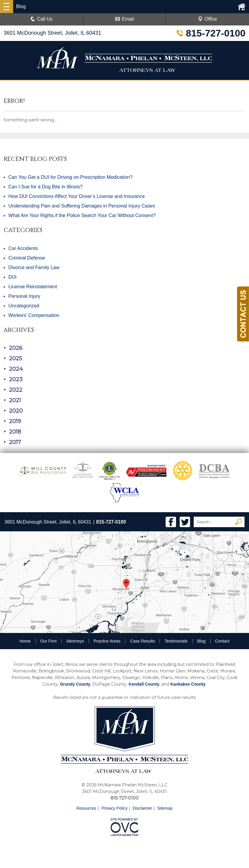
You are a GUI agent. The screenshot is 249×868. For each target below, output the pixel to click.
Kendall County (144, 684)
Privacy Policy (115, 808)
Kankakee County (188, 684)
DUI (13, 277)
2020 (13, 411)
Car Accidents (23, 248)
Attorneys (75, 641)
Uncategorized (24, 306)
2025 (13, 359)
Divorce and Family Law (34, 267)
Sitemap (165, 808)
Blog (201, 641)
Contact (222, 641)
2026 (13, 348)
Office (207, 19)
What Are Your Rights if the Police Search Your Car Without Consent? (82, 215)
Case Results (142, 641)
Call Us (42, 19)
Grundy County (75, 684)
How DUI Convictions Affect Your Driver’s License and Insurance (77, 196)
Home (25, 641)
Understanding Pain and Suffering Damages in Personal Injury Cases (82, 206)
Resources (87, 808)
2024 (13, 369)
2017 (12, 442)
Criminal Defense (27, 258)
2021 (12, 400)
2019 (12, 421)
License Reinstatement (33, 287)
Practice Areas (107, 641)
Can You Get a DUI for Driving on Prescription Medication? (70, 177)
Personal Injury (24, 296)
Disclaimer (142, 808)
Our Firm (49, 641)
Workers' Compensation (34, 315)
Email (124, 19)
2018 (12, 432)
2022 (13, 390)
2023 (13, 379)
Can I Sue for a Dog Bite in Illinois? (45, 187)
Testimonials (176, 641)
